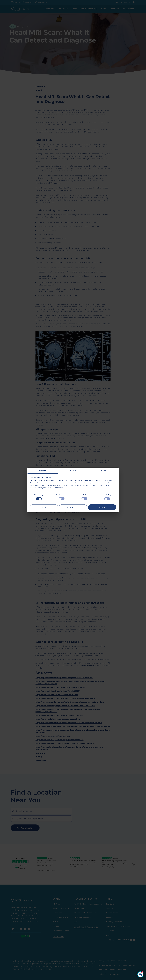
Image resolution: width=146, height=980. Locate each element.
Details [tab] (73, 470)
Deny (44, 507)
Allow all (102, 507)
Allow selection (73, 507)
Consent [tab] (43, 471)
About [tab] (103, 470)
